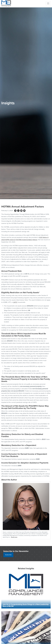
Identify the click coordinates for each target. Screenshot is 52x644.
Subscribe (8, 555)
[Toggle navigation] (48, 3)
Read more (14, 537)
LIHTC (15, 302)
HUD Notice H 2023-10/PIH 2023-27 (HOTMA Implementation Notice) (25, 239)
